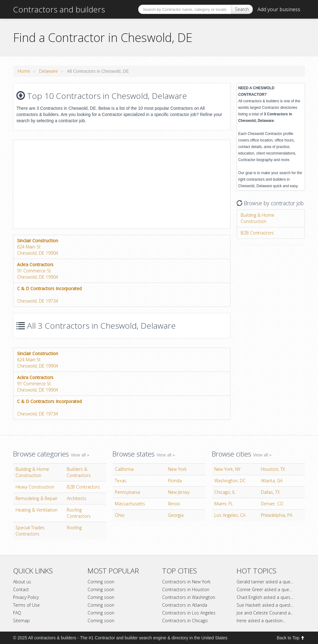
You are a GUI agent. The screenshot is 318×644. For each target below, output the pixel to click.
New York (177, 469)
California (124, 469)
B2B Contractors (257, 233)
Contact (21, 589)
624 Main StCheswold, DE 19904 (38, 247)
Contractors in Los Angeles (189, 613)
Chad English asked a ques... (265, 597)
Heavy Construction (35, 487)
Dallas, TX (270, 492)
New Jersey (179, 492)
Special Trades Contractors (30, 531)
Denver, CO (272, 504)
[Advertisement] (66, 183)
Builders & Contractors (79, 472)
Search (242, 9)
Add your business (279, 9)
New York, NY (227, 469)
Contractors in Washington (189, 597)
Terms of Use (26, 605)
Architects (77, 498)
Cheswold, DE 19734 (49, 295)
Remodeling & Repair (36, 498)
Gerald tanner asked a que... (265, 582)
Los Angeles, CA (230, 515)
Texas (121, 481)
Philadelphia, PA (277, 515)
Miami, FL (224, 504)
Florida (175, 481)
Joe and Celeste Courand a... (265, 613)
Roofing (74, 528)
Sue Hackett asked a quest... (265, 605)
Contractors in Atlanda (185, 605)
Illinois (174, 504)
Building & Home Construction (257, 218)
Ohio (120, 515)
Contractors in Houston (186, 589)
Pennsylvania (127, 492)
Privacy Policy (26, 597)
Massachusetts (130, 504)
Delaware (48, 71)
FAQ (17, 613)
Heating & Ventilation (36, 510)
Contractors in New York (186, 582)
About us (22, 582)
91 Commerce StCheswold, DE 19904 (38, 271)
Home (24, 71)
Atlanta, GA (272, 481)
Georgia (176, 515)
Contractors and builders (59, 9)
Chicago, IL (225, 492)
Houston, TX (273, 469)
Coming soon (101, 582)
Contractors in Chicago (185, 621)
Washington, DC (230, 481)
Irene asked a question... (261, 621)
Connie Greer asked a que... (264, 589)
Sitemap (21, 621)
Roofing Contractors (79, 513)
